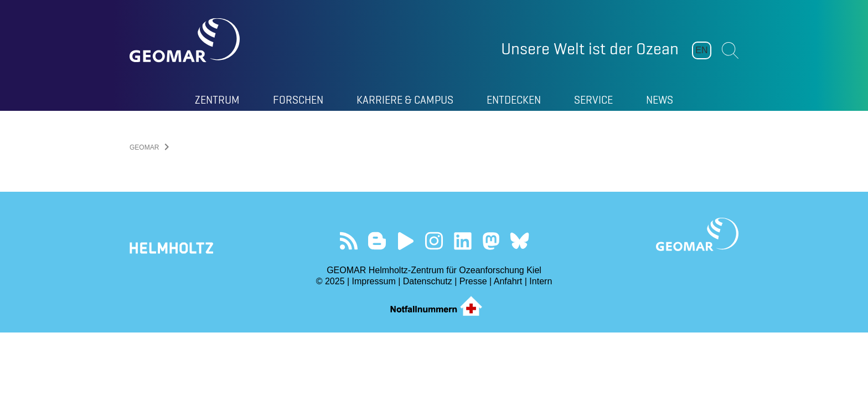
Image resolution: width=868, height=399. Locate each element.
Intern (541, 281)
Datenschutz (428, 281)
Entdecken (514, 100)
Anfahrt (508, 281)
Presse (473, 281)
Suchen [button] (730, 50)
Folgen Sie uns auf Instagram (434, 241)
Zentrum (217, 100)
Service (593, 100)
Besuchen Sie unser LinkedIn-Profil (463, 241)
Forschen (298, 100)
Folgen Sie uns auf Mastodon (491, 241)
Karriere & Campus (405, 100)
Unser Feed (348, 241)
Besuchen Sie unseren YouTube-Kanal (405, 241)
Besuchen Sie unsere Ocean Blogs (377, 241)
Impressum (374, 281)
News (660, 100)
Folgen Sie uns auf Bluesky (520, 241)
